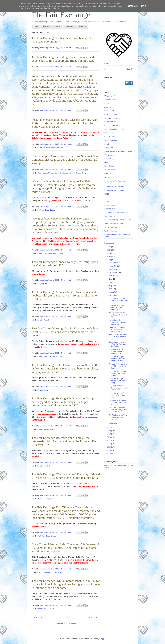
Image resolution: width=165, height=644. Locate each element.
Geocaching (109, 159)
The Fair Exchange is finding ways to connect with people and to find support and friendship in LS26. (63, 59)
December (113, 263)
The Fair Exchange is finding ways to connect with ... (116, 307)
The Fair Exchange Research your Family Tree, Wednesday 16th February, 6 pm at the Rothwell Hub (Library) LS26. (64, 441)
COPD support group (112, 126)
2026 (109, 247)
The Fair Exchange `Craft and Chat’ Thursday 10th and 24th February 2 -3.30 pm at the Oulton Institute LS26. (66, 476)
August (112, 276)
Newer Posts (38, 617)
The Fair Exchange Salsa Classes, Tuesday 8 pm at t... (118, 373)
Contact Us (82, 27)
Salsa (46, 390)
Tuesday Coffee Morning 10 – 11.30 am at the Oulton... (118, 366)
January (112, 423)
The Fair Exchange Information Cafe (118, 220)
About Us (57, 27)
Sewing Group (81, 173)
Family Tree (48, 466)
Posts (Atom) (71, 623)
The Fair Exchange (61, 15)
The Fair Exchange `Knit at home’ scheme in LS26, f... (118, 417)
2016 (109, 444)
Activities (46, 27)
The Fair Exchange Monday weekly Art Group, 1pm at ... (117, 351)
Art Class (108, 103)
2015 (109, 447)
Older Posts (94, 617)
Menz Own (48, 320)
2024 (109, 253)
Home (36, 27)
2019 (109, 434)
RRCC (107, 194)
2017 (109, 440)
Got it (144, 6)
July (111, 279)
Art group (41, 284)
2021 (109, 427)
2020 (109, 431)
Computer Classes (62, 173)
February (113, 295)
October (112, 269)
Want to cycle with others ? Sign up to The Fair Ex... (118, 337)
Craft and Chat (43, 499)
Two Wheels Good (111, 227)
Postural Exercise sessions (54, 148)
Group (107, 162)
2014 (109, 450)
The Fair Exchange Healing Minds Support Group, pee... (118, 381)
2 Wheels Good (43, 210)
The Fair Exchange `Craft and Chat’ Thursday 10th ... (118, 395)
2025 (109, 250)
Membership (69, 27)
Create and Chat (111, 140)
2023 (109, 257)
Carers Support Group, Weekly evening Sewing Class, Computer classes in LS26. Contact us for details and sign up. (65, 160)
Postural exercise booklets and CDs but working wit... (117, 322)
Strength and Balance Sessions (116, 212)
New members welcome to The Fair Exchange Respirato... (117, 344)
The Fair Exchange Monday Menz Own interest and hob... (117, 359)
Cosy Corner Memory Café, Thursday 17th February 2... (117, 410)
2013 (109, 454)
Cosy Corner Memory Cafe (48, 572)
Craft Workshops (44, 536)
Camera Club (109, 111)
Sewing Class (110, 205)
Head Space (109, 166)
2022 (109, 260)
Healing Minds (49, 429)
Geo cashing (109, 155)
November (113, 266)
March (112, 292)
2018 (109, 437)
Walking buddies (111, 231)
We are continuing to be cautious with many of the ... (118, 315)
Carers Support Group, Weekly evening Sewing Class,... (117, 329)
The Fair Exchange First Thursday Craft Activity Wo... (118, 402)
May (111, 286)
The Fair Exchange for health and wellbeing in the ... (118, 300)
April (111, 289)
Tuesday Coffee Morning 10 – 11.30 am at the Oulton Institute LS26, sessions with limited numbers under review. (65, 332)
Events (40, 148)
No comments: (67, 48)
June (111, 282)
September (113, 272)
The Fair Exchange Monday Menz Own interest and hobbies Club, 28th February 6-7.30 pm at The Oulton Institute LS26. (65, 295)
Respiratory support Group (53, 253)
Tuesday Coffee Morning (53, 356)
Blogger (102, 639)
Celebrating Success (112, 118)
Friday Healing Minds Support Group (118, 151)
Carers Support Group (46, 173)
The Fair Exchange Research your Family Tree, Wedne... (118, 388)
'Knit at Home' (43, 609)
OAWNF (108, 177)
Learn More (133, 6)
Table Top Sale (110, 216)
